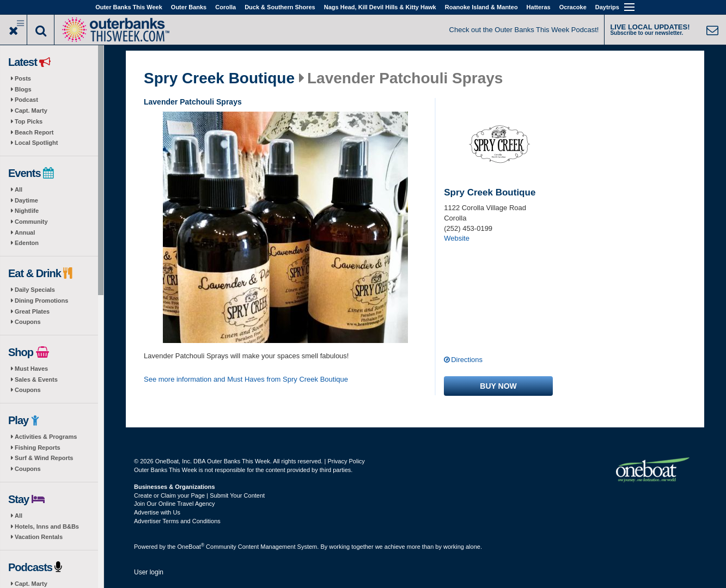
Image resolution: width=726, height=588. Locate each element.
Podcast (26, 100)
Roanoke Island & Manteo (481, 7)
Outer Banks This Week (129, 7)
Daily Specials (35, 290)
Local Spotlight (36, 143)
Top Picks (29, 121)
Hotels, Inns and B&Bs (47, 526)
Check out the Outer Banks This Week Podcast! (524, 30)
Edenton (27, 243)
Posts (23, 78)
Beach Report (34, 132)
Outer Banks (189, 7)
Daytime (26, 200)
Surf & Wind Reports (44, 458)
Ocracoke (573, 7)
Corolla (225, 7)
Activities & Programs (46, 437)
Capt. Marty (31, 111)
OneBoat (191, 547)
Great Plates (32, 311)
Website (457, 238)
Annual (25, 232)
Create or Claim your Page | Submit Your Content (199, 495)
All (19, 189)
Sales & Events (36, 379)
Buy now (498, 386)
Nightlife (27, 211)
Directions (467, 360)
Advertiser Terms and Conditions (177, 521)
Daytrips (607, 7)
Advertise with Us (157, 512)
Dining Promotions (41, 301)
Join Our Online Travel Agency (175, 504)
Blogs (23, 89)
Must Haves (31, 369)
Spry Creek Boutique (219, 78)
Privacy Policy (346, 461)
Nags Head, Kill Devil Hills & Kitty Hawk (380, 7)
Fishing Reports (38, 448)
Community (31, 222)
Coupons (28, 322)
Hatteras (539, 7)
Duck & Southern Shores (280, 7)
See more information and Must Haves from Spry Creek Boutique (246, 379)
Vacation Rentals (39, 537)
